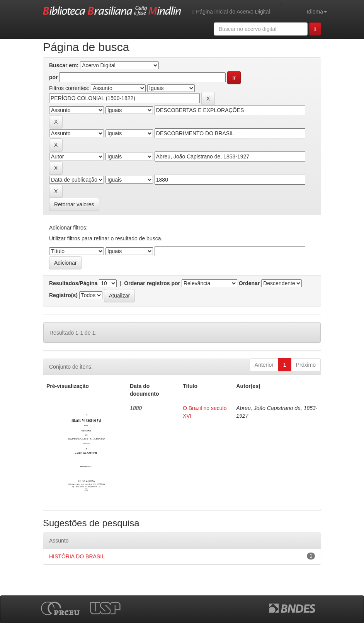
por (54, 77)
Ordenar (249, 283)
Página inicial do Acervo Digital (231, 12)
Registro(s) (63, 295)
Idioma (317, 12)
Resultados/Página (73, 283)
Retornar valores (74, 204)
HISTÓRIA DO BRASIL (77, 556)
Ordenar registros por (152, 283)
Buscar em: (64, 65)
